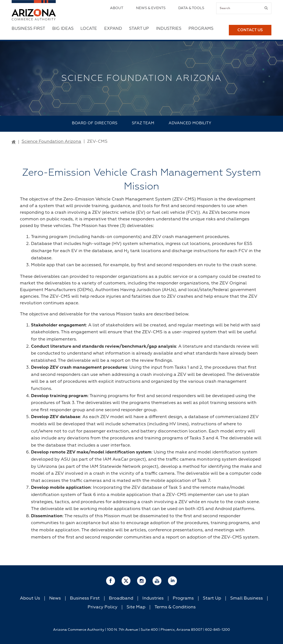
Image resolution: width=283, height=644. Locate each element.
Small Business (247, 598)
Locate (89, 29)
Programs (201, 29)
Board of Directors (95, 123)
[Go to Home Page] (14, 142)
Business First (28, 29)
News (55, 598)
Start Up (139, 29)
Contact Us (250, 30)
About (117, 8)
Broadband (121, 598)
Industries (169, 29)
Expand (113, 29)
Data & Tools (191, 8)
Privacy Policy (103, 607)
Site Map (136, 607)
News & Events (151, 8)
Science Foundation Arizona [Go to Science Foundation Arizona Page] (51, 142)
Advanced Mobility (190, 123)
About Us (30, 598)
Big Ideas (63, 29)
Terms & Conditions (175, 607)
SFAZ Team (143, 123)
